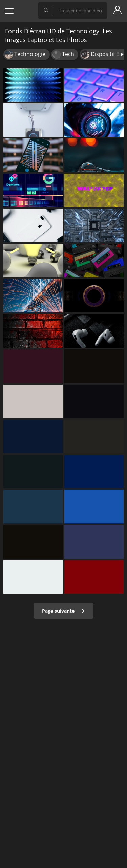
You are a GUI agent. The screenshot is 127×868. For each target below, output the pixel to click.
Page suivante (63, 611)
